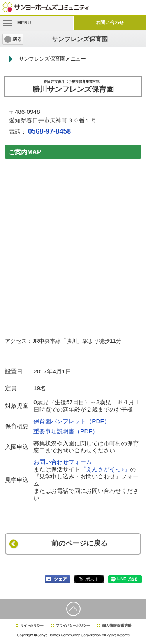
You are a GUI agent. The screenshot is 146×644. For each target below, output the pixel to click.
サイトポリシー (29, 626)
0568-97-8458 (49, 131)
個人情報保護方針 (114, 626)
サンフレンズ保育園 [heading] (80, 39)
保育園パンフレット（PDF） (72, 421)
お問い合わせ (110, 23)
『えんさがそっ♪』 (105, 469)
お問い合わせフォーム (63, 462)
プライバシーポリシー (70, 626)
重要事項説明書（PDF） (66, 431)
